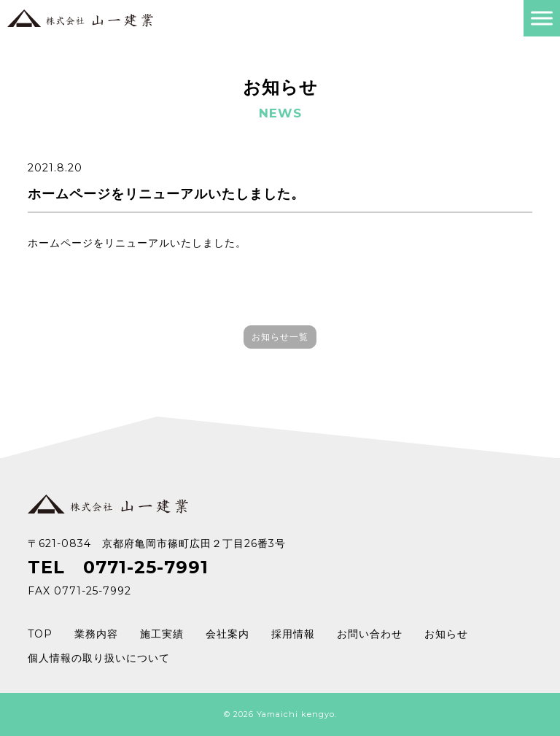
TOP (40, 634)
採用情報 (293, 634)
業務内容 (96, 634)
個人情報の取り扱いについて (99, 658)
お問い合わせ (370, 634)
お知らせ (446, 634)
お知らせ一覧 (280, 337)
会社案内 (227, 634)
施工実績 (162, 634)
